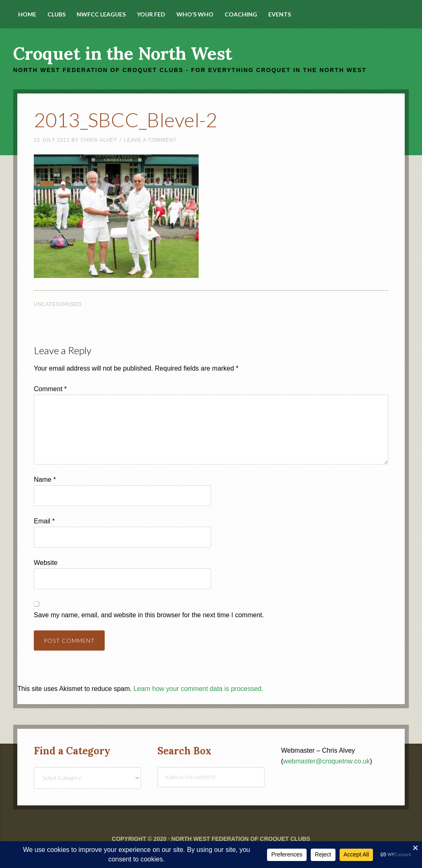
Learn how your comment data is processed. (198, 689)
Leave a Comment (150, 140)
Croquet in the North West (123, 54)
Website (46, 563)
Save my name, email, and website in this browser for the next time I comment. (149, 615)
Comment (50, 389)
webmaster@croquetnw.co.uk (326, 761)
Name (45, 479)
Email (44, 521)
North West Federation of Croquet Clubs (240, 839)
